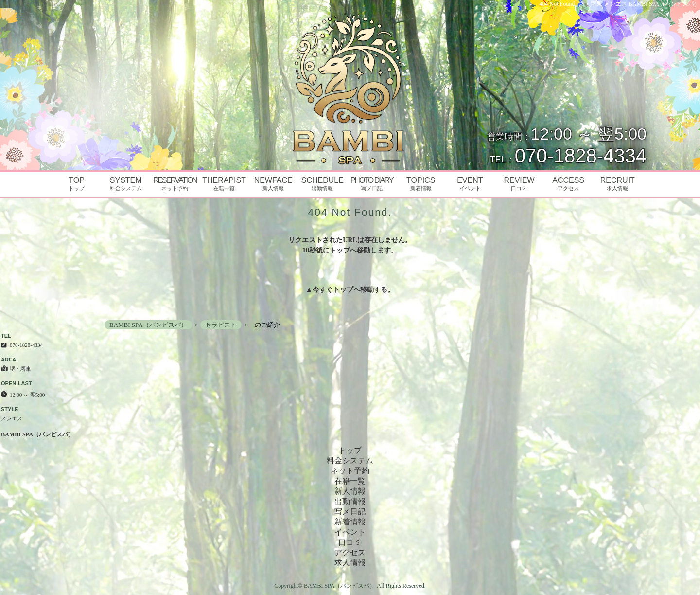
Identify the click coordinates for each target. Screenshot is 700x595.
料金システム (350, 460)
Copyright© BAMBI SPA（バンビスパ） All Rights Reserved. (350, 586)
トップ (343, 290)
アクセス (350, 552)
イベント (350, 532)
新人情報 (350, 491)
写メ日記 (350, 512)
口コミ (350, 542)
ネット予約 (350, 471)
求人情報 (350, 563)
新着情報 (350, 522)
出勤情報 (350, 501)
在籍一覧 (350, 481)
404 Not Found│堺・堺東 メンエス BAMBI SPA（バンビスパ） (620, 4)
